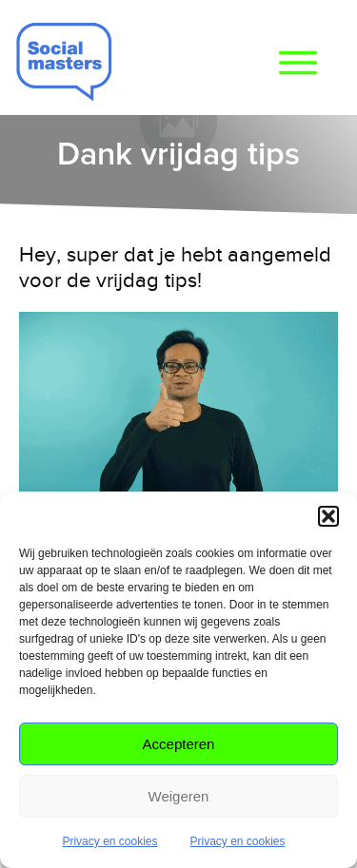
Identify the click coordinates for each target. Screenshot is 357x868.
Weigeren (179, 796)
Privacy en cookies (109, 841)
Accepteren (179, 744)
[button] (328, 516)
